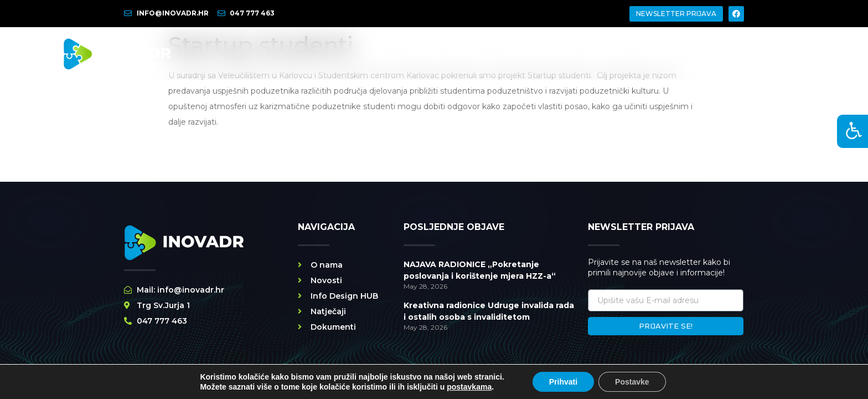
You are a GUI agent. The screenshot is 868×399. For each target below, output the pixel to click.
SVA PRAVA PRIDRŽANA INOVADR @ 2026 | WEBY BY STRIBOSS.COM (306, 387)
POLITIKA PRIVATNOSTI (483, 387)
